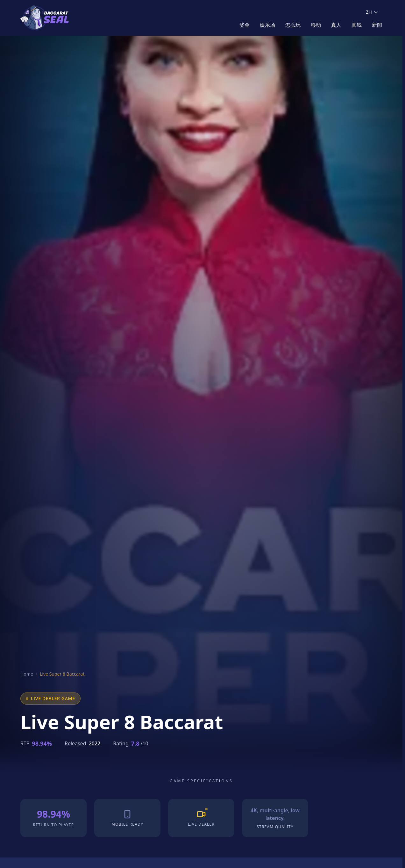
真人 (336, 25)
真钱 (357, 25)
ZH (372, 12)
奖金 (245, 25)
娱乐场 (267, 25)
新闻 (377, 25)
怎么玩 (293, 25)
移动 (316, 25)
